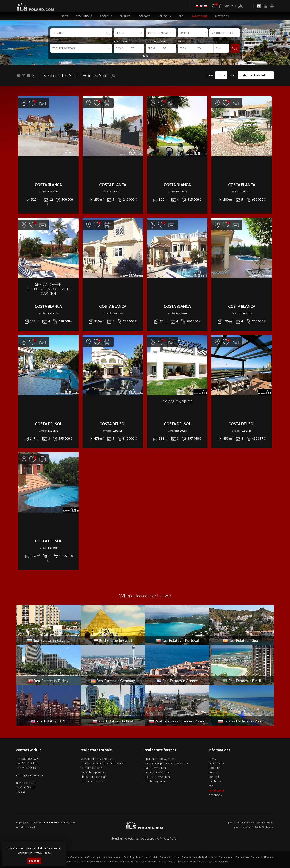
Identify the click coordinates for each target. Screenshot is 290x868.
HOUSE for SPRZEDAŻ (93, 772)
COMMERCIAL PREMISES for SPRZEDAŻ (103, 763)
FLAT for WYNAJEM (155, 768)
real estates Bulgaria (158, 857)
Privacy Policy (169, 838)
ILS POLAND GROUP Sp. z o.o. (59, 822)
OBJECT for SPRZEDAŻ (93, 777)
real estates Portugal (80, 861)
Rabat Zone (199, 16)
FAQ (181, 16)
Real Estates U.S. (202, 861)
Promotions (84, 16)
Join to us (164, 16)
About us (106, 16)
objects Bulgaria (237, 857)
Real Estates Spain (100, 861)
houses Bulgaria (200, 857)
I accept (34, 861)
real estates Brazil (184, 861)
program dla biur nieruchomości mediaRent (250, 822)
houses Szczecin (88, 857)
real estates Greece (164, 861)
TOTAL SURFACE (121, 41)
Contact (144, 16)
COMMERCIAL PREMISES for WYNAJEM (167, 763)
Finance (125, 16)
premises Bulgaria (218, 857)
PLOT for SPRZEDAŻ (92, 781)
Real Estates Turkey (120, 861)
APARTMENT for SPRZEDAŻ (96, 759)
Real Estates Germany (142, 861)
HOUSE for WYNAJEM (157, 772)
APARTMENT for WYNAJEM (160, 759)
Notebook (222, 16)
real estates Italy (219, 861)
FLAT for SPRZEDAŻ (91, 768)
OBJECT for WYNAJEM (157, 777)
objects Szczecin (124, 857)
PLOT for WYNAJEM (155, 781)
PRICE (180, 41)
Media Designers (264, 827)
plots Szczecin (140, 857)
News (64, 16)
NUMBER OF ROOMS (156, 41)
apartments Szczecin (69, 857)
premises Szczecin (106, 857)
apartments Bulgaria (180, 857)
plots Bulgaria (253, 857)
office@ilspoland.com (30, 775)
